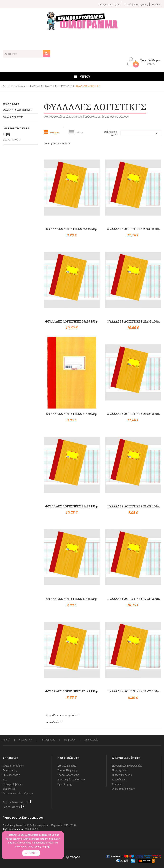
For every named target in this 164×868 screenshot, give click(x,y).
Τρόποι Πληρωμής (68, 770)
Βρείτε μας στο (11, 807)
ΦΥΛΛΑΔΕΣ (11, 104)
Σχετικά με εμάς (67, 766)
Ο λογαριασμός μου (110, 4)
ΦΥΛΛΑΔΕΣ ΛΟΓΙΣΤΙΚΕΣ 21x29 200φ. (133, 414)
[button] (145, 62)
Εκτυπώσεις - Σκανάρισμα (18, 793)
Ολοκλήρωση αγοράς (136, 4)
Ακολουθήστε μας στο (15, 802)
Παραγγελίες (120, 770)
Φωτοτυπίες (10, 770)
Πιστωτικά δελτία (122, 775)
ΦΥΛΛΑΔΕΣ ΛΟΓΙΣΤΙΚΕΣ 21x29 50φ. (72, 414)
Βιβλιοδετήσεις (11, 775)
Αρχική (6, 740)
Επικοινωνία (92, 740)
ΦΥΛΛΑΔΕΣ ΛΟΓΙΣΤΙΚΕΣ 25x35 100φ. (133, 321)
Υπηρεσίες (70, 740)
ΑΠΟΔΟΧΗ (31, 853)
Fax (5, 779)
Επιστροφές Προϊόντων (71, 779)
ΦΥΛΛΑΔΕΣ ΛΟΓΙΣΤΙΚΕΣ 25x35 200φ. (133, 229)
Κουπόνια (118, 784)
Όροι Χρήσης (65, 784)
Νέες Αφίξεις (26, 740)
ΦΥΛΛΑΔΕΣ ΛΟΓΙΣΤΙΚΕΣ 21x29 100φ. (133, 506)
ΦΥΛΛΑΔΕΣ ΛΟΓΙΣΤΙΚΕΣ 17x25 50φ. (72, 599)
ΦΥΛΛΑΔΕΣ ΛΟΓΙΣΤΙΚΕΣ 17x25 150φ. (72, 691)
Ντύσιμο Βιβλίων (12, 784)
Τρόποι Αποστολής (68, 775)
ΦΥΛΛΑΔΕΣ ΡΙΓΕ (13, 117)
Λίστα (80, 133)
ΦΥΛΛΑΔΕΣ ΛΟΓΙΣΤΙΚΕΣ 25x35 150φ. (72, 321)
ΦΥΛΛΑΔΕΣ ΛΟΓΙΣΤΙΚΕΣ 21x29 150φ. (72, 506)
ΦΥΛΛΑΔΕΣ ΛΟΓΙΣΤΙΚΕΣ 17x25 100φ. (133, 691)
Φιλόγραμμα (49, 740)
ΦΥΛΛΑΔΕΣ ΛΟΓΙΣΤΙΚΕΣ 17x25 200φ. (133, 599)
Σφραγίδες (9, 789)
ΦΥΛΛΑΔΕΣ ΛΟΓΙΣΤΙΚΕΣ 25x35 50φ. (72, 229)
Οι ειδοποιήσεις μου (123, 789)
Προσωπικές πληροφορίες (127, 766)
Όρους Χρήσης (42, 847)
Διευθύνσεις (119, 779)
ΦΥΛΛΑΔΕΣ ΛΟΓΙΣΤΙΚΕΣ (17, 110)
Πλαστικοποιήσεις (13, 766)
